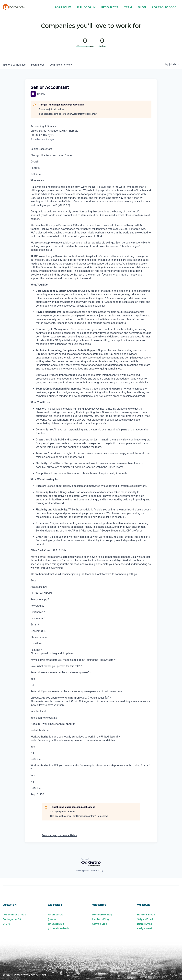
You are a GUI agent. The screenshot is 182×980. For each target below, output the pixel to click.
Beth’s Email (145, 924)
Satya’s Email (145, 919)
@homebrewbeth (58, 928)
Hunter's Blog (101, 919)
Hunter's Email (146, 915)
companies (14, 65)
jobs (38, 65)
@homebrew (55, 915)
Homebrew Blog (102, 915)
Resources (110, 7)
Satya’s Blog (100, 924)
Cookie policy (97, 871)
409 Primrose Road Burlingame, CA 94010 (14, 919)
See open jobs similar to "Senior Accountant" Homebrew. (68, 114)
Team (128, 7)
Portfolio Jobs (164, 7)
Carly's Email (145, 928)
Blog (142, 7)
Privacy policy (82, 871)
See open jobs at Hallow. (52, 109)
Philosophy (86, 7)
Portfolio (63, 7)
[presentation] (91, 654)
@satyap (53, 919)
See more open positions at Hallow (59, 835)
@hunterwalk (56, 924)
